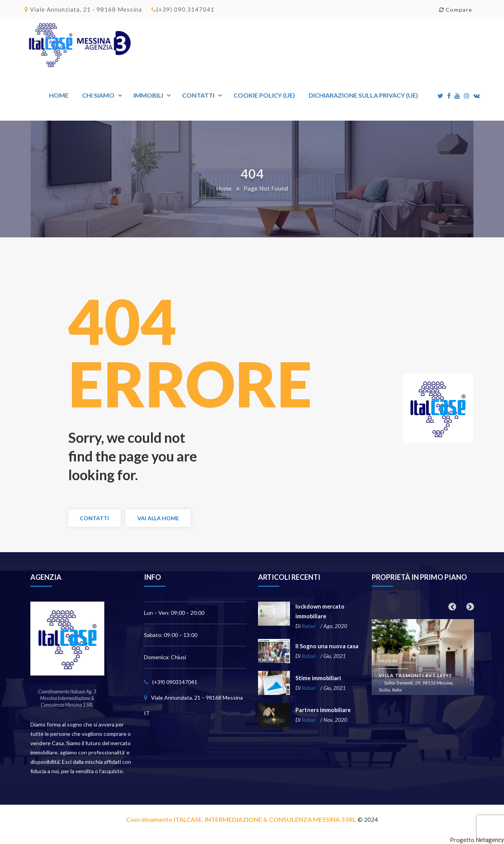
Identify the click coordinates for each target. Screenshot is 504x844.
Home (59, 95)
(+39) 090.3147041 (183, 9)
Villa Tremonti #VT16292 (415, 675)
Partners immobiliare (323, 710)
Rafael (308, 626)
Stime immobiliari (318, 678)
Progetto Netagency (477, 840)
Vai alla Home (158, 518)
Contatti (198, 95)
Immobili (148, 95)
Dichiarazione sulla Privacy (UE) (363, 95)
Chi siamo (98, 95)
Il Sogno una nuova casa (326, 646)
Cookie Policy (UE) (264, 95)
